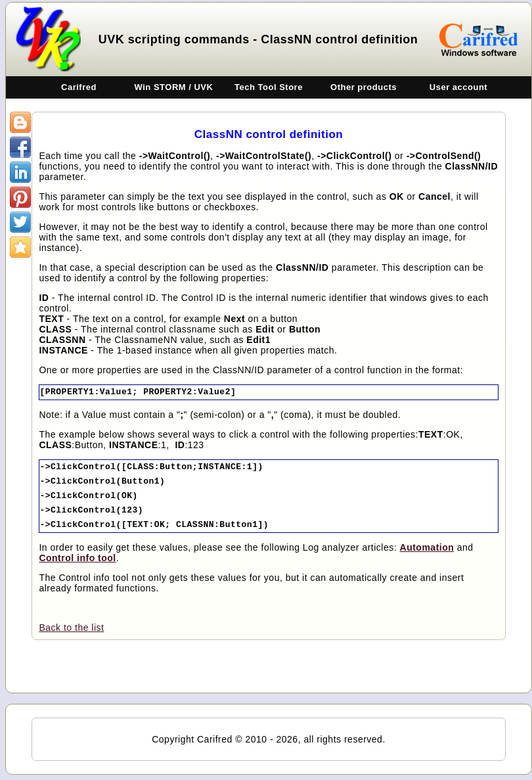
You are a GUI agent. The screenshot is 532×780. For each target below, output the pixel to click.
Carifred (79, 87)
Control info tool (77, 558)
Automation (427, 547)
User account (458, 87)
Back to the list (71, 628)
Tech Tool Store (269, 87)
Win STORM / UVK (174, 87)
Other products (364, 87)
